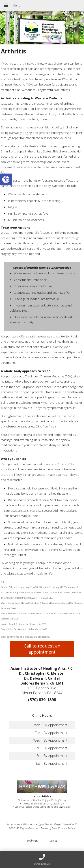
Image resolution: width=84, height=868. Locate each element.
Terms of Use (49, 828)
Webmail (33, 841)
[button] (6, 179)
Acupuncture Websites (20, 824)
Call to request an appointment (42, 649)
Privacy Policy (66, 828)
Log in (53, 841)
